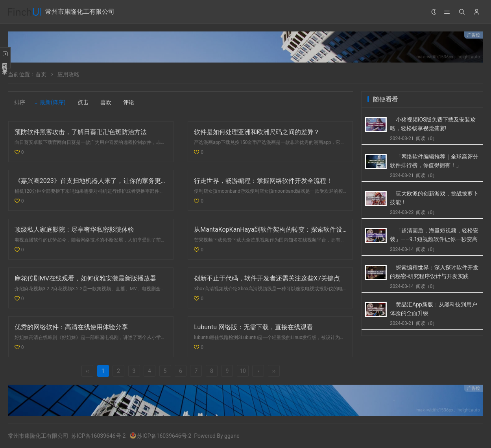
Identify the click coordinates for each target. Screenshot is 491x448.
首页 (41, 74)
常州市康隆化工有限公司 (80, 12)
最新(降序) (53, 102)
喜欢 (106, 102)
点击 (83, 102)
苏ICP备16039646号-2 (98, 436)
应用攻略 (68, 74)
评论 (129, 102)
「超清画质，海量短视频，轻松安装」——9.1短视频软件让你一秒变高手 (434, 239)
